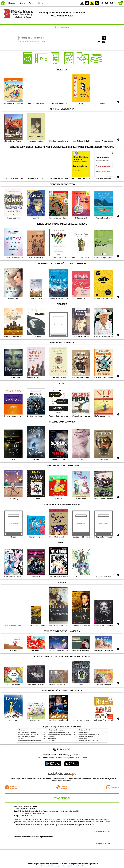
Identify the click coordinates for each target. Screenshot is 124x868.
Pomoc (32, 3)
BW (87, 3)
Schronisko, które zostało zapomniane (88, 741)
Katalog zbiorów (62, 27)
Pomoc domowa (52, 739)
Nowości (12, 3)
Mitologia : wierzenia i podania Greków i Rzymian (31, 735)
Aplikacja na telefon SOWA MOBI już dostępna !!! (34, 837)
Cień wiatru (21, 739)
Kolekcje (43, 42)
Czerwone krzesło (83, 733)
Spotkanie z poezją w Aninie (25, 807)
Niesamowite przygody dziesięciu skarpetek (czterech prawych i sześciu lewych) (39, 741)
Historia (22, 3)
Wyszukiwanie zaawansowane (29, 42)
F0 (102, 3)
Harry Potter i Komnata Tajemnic (27, 737)
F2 (112, 3)
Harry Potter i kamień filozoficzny (27, 733)
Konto (41, 3)
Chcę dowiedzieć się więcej (51, 866)
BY (97, 3)
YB (92, 3)
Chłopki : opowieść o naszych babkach (58, 733)
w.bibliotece (60, 779)
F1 (107, 3)
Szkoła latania (52, 741)
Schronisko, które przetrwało (86, 737)
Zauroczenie (51, 737)
